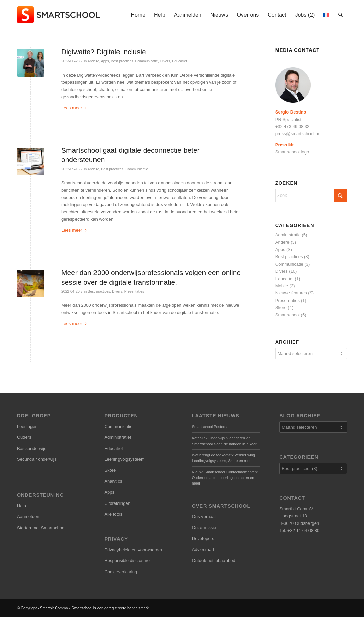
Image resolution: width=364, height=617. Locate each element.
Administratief (118, 437)
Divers (165, 61)
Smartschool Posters (209, 427)
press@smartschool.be (298, 134)
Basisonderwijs (32, 448)
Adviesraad (203, 549)
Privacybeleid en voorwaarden (134, 550)
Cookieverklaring (121, 572)
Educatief (179, 61)
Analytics (113, 481)
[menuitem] (138, 15)
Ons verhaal (204, 517)
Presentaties (134, 291)
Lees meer (74, 108)
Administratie (288, 235)
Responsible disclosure (127, 561)
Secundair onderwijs (37, 459)
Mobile (282, 286)
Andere (93, 61)
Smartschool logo (292, 152)
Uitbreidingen (117, 503)
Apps (105, 61)
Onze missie (204, 527)
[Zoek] (341, 15)
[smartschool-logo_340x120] (59, 15)
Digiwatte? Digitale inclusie (104, 52)
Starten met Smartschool (41, 528)
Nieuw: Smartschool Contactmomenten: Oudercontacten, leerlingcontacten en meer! (225, 478)
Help (22, 506)
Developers (203, 539)
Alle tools (113, 514)
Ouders (24, 437)
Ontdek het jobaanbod (214, 561)
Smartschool (287, 315)
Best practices (122, 61)
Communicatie (146, 61)
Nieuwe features (291, 293)
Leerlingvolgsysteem (124, 459)
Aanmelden (28, 517)
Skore (281, 307)
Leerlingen (27, 426)
